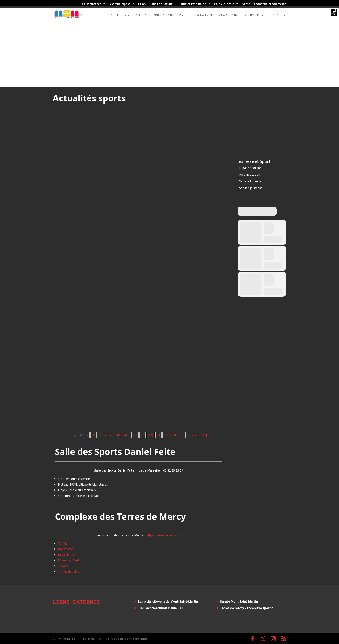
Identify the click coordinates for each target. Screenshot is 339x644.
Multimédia (252, 15)
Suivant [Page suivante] (193, 435)
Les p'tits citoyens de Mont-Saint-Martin (168, 601)
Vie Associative (229, 15)
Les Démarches (91, 4)
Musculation (66, 555)
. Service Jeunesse (250, 188)
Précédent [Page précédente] (106, 435)
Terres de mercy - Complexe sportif (246, 608)
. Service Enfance (249, 181)
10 (118, 435)
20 (125, 435)
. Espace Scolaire (249, 168)
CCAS (142, 4)
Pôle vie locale (224, 4)
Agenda (141, 15)
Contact (276, 15)
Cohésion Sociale (161, 4)
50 (183, 435)
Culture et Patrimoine (191, 4)
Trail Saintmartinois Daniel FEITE (162, 608)
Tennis (63, 543)
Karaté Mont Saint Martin (239, 601)
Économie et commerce (270, 4)
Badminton (66, 549)
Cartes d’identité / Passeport (171, 15)
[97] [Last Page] (204, 435)
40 (176, 435)
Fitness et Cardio (70, 560)
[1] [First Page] (94, 435)
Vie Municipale (120, 4)
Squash (63, 566)
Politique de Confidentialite (126, 638)
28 (136, 435)
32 (165, 435)
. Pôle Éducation (249, 175)
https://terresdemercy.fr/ (163, 535)
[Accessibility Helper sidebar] (334, 13)
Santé (246, 4)
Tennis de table (69, 571)
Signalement (205, 15)
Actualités (118, 15)
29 (142, 435)
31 (158, 435)
